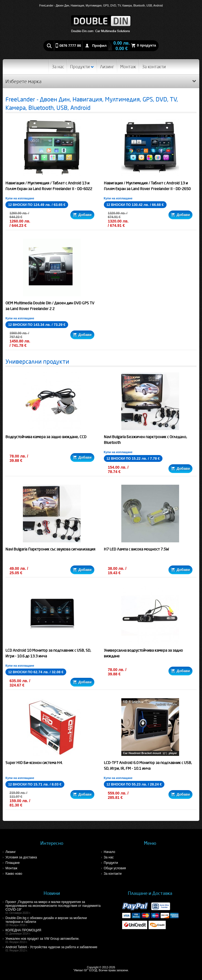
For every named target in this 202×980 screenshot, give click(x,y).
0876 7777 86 (70, 46)
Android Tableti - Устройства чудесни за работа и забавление (53, 949)
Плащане (13, 863)
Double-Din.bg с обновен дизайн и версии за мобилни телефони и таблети (53, 921)
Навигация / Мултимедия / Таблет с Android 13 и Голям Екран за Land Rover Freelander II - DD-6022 (49, 186)
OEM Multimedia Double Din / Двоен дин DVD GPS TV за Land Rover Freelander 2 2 (50, 306)
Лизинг (107, 67)
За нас (58, 67)
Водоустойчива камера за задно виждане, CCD (46, 437)
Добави (82, 215)
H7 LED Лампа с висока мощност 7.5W (136, 549)
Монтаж (128, 67)
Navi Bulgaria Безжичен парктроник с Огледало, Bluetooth (145, 440)
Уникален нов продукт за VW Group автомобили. (53, 940)
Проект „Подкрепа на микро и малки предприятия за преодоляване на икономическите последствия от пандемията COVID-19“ (53, 907)
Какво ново (14, 874)
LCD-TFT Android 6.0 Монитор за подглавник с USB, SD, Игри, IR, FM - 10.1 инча (148, 766)
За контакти (154, 67)
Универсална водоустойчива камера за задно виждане (143, 653)
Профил (99, 46)
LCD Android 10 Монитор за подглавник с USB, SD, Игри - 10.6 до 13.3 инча (48, 653)
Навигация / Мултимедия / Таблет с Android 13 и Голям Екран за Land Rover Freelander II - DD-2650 (147, 186)
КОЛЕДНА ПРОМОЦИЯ (53, 932)
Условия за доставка (21, 857)
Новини (52, 893)
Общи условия (115, 868)
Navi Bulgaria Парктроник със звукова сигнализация (50, 549)
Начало (110, 852)
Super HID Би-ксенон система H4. (34, 763)
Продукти (82, 67)
